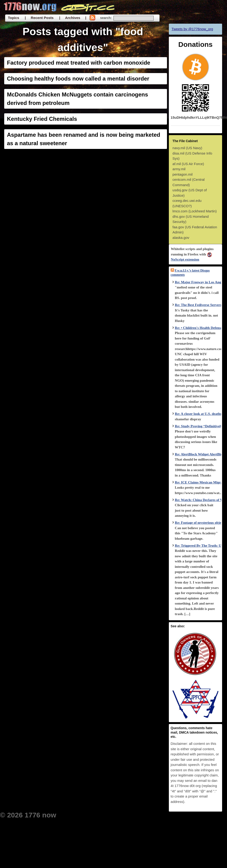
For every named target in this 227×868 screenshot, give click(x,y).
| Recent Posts (39, 18)
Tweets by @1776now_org (192, 29)
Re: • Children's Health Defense (199, 328)
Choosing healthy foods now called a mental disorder (78, 79)
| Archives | (73, 18)
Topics (14, 18)
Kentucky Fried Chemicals (42, 119)
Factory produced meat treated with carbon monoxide (79, 63)
